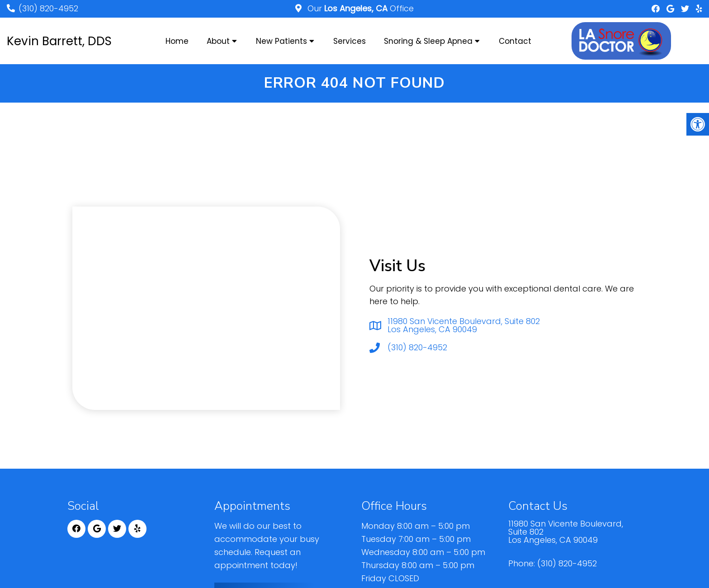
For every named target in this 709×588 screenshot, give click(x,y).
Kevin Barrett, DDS (59, 41)
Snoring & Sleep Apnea (428, 41)
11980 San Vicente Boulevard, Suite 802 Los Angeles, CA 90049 (464, 325)
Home (177, 41)
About (218, 41)
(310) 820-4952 (48, 8)
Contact (515, 41)
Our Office (359, 8)
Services (350, 41)
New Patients (281, 41)
